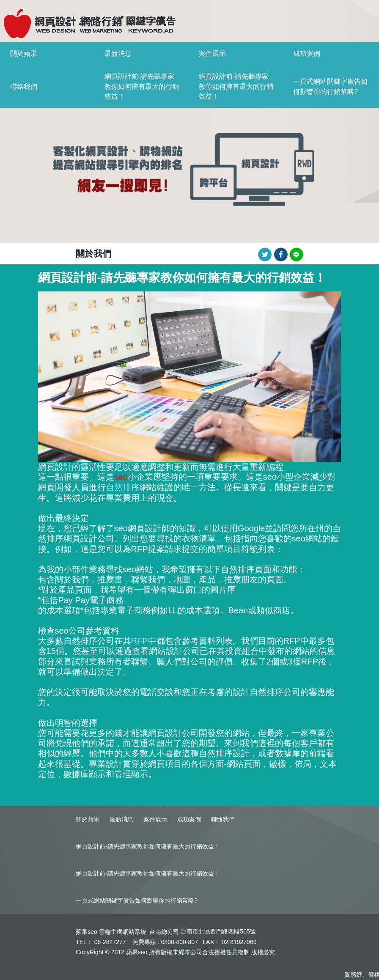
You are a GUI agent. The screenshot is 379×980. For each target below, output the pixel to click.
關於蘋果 (24, 54)
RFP (140, 641)
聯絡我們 (24, 86)
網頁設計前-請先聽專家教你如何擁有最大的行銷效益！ (142, 86)
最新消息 (118, 54)
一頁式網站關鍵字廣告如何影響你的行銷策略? (137, 900)
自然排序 (123, 487)
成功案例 (307, 54)
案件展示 (212, 54)
